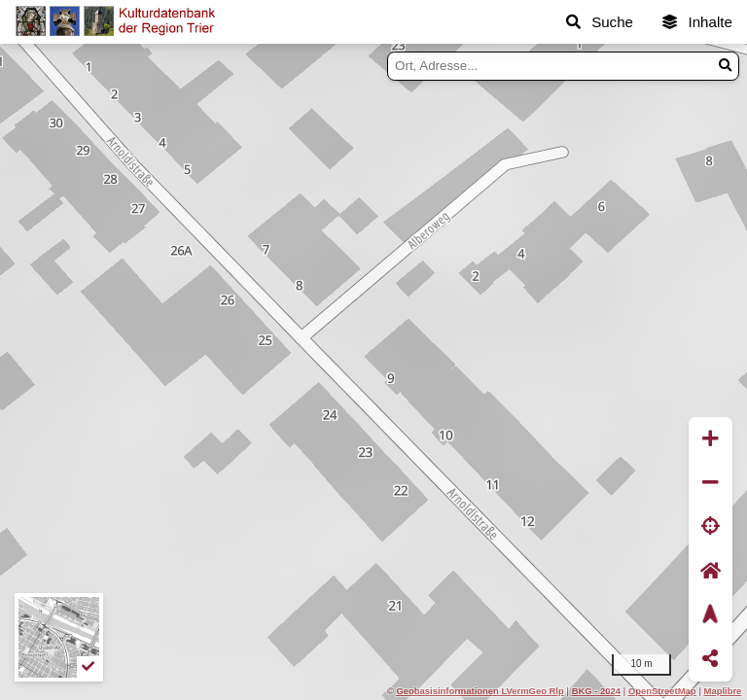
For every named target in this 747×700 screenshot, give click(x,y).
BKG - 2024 (596, 691)
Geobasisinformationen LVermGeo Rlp (480, 691)
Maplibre (723, 691)
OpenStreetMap (662, 691)
